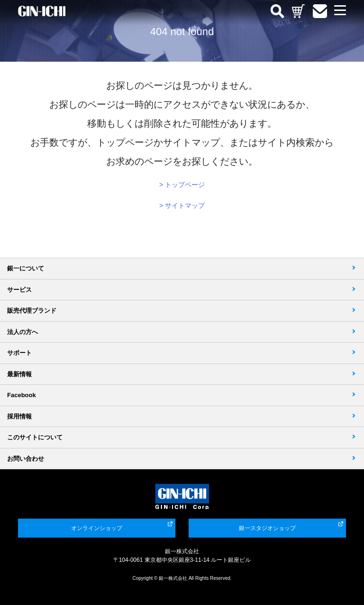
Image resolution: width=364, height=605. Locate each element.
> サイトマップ (182, 205)
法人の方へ (23, 332)
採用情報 (19, 416)
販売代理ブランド (32, 311)
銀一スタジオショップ (267, 528)
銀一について (26, 268)
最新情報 (19, 374)
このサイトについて (35, 437)
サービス (19, 290)
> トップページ (182, 185)
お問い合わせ (26, 459)
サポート (19, 353)
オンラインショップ (97, 528)
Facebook (22, 395)
